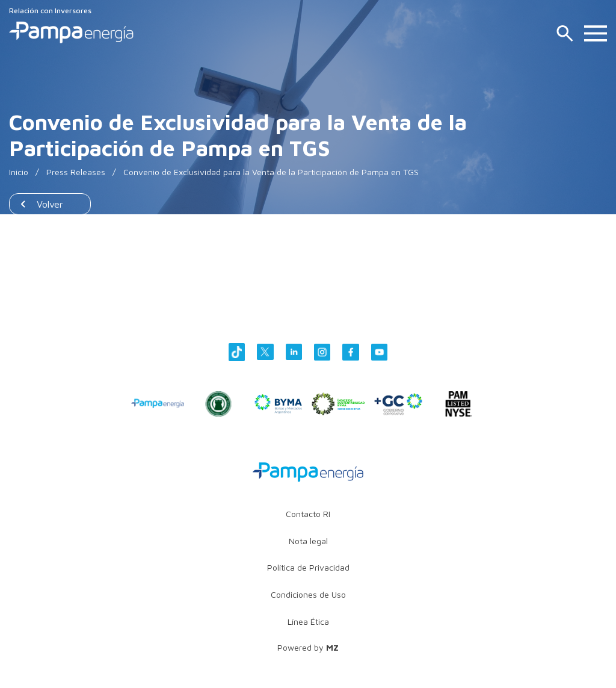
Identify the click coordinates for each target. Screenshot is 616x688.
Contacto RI (308, 514)
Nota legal (308, 541)
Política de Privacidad (308, 567)
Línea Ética (308, 621)
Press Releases (76, 172)
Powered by (308, 647)
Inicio (19, 172)
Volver (50, 204)
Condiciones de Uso (308, 594)
